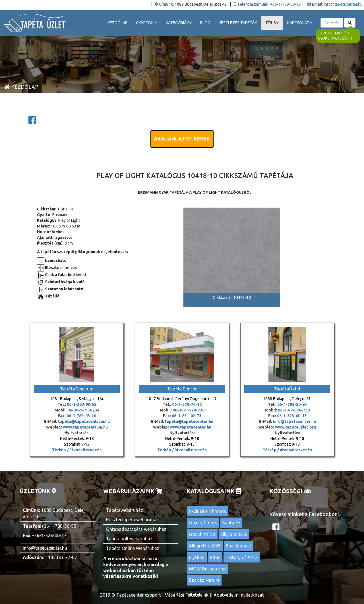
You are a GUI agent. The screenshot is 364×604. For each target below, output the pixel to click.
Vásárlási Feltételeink (187, 595)
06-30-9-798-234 (83, 410)
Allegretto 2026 (205, 546)
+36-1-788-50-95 (286, 4)
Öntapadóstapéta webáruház (136, 529)
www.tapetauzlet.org (295, 427)
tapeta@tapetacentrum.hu (83, 421)
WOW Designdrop (207, 569)
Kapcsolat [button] (300, 23)
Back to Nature (204, 580)
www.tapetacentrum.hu (85, 427)
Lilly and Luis (234, 534)
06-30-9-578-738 (189, 410)
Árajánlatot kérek (182, 138)
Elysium (197, 557)
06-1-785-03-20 (81, 416)
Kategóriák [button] (179, 23)
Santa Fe (231, 523)
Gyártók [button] (147, 23)
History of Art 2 (242, 557)
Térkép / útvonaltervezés (77, 450)
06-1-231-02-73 (187, 416)
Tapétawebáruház (125, 510)
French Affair (202, 534)
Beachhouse (238, 546)
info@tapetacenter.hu (343, 4)
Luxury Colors (203, 523)
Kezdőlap (117, 23)
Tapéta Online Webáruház (133, 548)
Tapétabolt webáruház (129, 539)
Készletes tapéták (238, 23)
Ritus (215, 557)
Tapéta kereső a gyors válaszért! (335, 36)
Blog (205, 23)
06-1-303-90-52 (82, 404)
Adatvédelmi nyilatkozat (239, 595)
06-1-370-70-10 (187, 404)
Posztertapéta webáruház (132, 520)
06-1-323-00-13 (292, 416)
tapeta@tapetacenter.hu (189, 421)
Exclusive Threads (207, 511)
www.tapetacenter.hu (191, 427)
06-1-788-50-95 (292, 404)
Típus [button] (272, 23)
